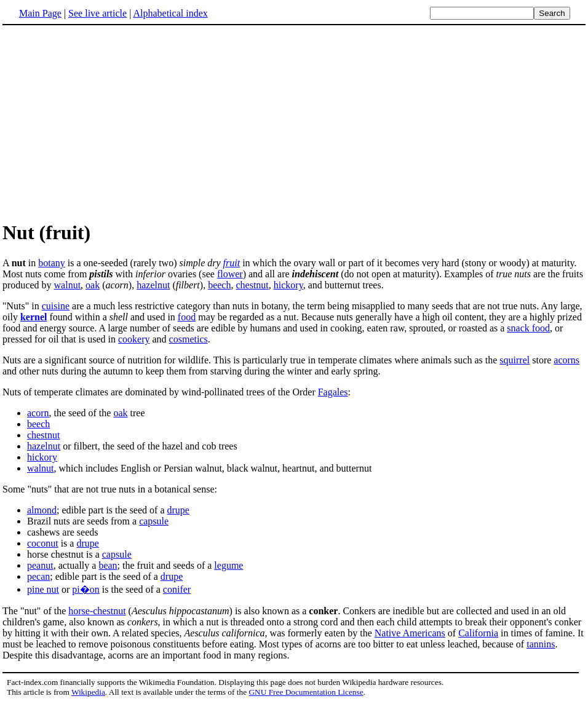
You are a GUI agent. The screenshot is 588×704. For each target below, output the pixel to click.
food (187, 317)
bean (108, 565)
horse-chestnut (97, 611)
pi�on (85, 589)
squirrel (514, 360)
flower (230, 274)
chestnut (252, 285)
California (478, 633)
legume (228, 565)
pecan (38, 576)
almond (42, 510)
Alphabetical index (170, 13)
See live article (97, 13)
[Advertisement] (294, 122)
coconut (43, 543)
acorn (38, 413)
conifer (177, 589)
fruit (232, 263)
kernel (34, 317)
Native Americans (410, 633)
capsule (154, 521)
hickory (288, 285)
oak (93, 285)
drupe (178, 510)
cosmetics (189, 339)
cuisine (56, 306)
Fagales (333, 392)
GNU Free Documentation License (306, 692)
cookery (134, 339)
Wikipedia (88, 692)
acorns (566, 360)
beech (219, 285)
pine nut (43, 589)
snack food (528, 328)
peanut (40, 565)
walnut (68, 285)
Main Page (40, 13)
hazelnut (153, 285)
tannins (541, 644)
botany (52, 263)
